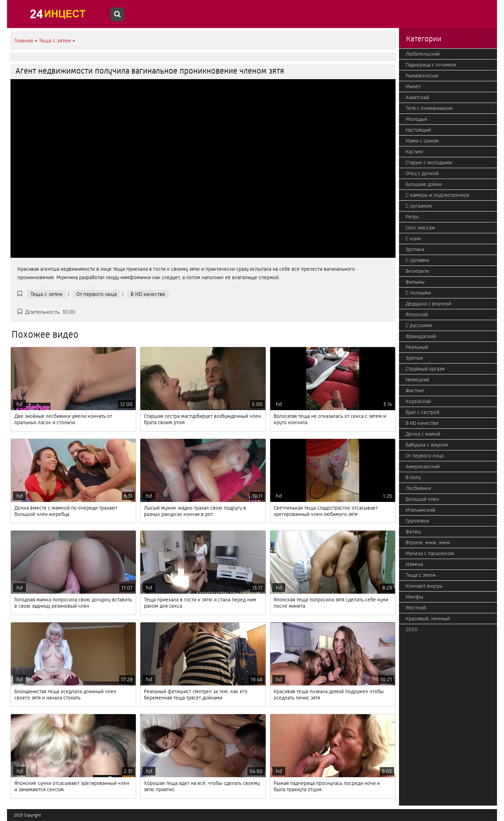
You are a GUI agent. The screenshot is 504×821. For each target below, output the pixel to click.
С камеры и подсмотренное (437, 195)
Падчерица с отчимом (431, 65)
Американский (423, 467)
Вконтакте (417, 271)
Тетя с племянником (429, 108)
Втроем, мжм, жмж (428, 543)
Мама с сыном (422, 141)
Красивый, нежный (428, 619)
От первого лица (97, 294)
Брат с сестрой (422, 412)
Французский (421, 336)
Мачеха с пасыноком (430, 553)
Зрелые (414, 358)
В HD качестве (148, 294)
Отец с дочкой (422, 173)
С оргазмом (419, 206)
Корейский (418, 401)
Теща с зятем (47, 294)
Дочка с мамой (423, 434)
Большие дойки (424, 184)
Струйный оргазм (425, 369)
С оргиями (417, 260)
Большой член (422, 499)
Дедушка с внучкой (428, 304)
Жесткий (416, 608)
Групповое (418, 521)
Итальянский (420, 510)
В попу (413, 477)
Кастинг (415, 152)
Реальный (417, 347)
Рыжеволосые (422, 76)
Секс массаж (420, 228)
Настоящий (418, 130)
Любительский (423, 54)
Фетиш (414, 532)
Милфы (414, 597)
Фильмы (415, 282)
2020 (412, 629)
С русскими (419, 325)
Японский (417, 315)
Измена (414, 564)
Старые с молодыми (429, 163)
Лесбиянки (418, 488)
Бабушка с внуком (427, 445)
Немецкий (417, 380)
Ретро (412, 217)
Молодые (416, 119)
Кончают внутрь (424, 586)
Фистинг (415, 391)
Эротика (415, 249)
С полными (418, 293)
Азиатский (417, 97)
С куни (413, 239)
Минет (413, 87)
